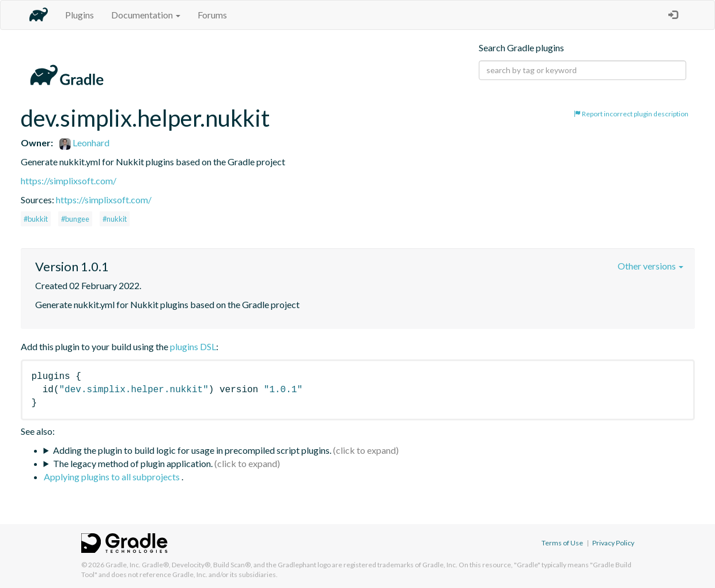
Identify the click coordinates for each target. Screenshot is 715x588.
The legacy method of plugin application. (133, 463)
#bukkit (36, 219)
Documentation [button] (146, 15)
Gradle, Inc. (123, 565)
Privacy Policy (613, 543)
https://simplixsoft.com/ (69, 181)
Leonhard (84, 143)
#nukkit (115, 219)
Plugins (80, 15)
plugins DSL (193, 346)
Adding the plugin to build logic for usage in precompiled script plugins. (192, 450)
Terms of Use (562, 543)
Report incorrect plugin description (631, 114)
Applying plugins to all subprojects (113, 477)
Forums (212, 15)
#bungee (75, 219)
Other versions (650, 266)
